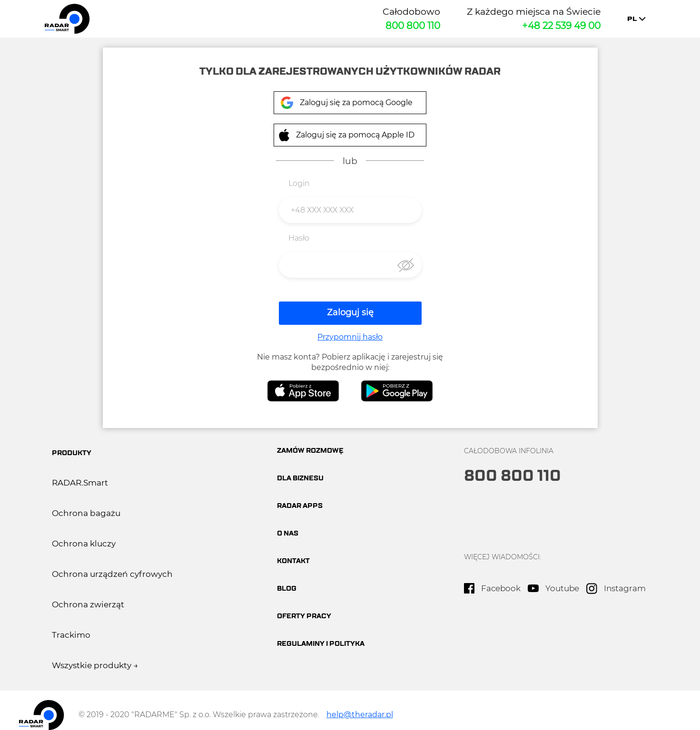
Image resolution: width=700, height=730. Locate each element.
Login (299, 183)
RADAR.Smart (80, 483)
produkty (72, 453)
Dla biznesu (300, 478)
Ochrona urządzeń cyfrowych (112, 574)
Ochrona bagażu (86, 513)
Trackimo (71, 635)
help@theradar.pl (360, 715)
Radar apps (300, 506)
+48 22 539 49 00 (561, 26)
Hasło (299, 238)
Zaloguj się (350, 313)
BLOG (287, 589)
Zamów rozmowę (310, 451)
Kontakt (293, 561)
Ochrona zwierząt (88, 604)
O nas (288, 533)
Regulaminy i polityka (321, 644)
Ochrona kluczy (84, 544)
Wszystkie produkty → (95, 665)
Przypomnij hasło (350, 337)
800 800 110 (413, 26)
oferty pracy (304, 616)
